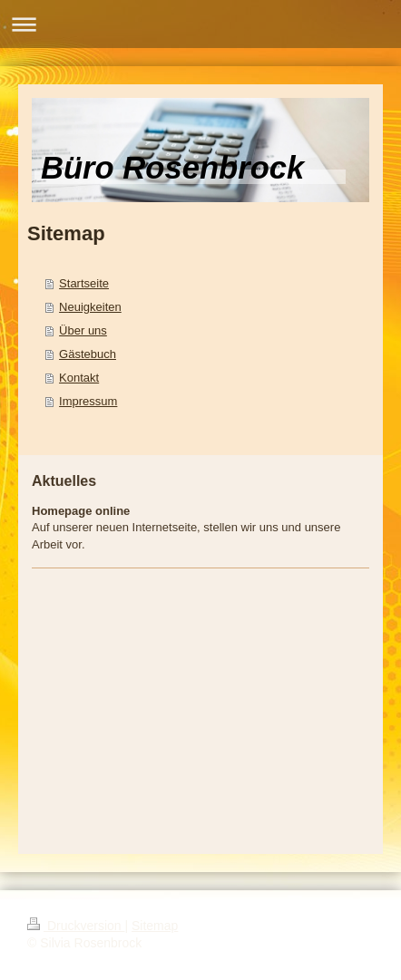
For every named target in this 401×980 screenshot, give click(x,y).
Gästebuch (88, 354)
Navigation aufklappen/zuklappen (200, 24)
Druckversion (76, 926)
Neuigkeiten (90, 307)
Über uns (83, 330)
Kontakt (79, 378)
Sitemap (155, 926)
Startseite (84, 283)
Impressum (88, 401)
